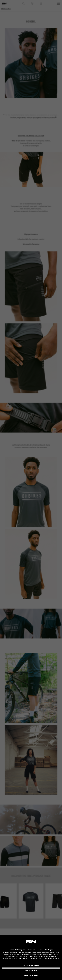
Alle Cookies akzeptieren (31, 965)
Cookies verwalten (31, 971)
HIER (47, 956)
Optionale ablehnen (31, 976)
